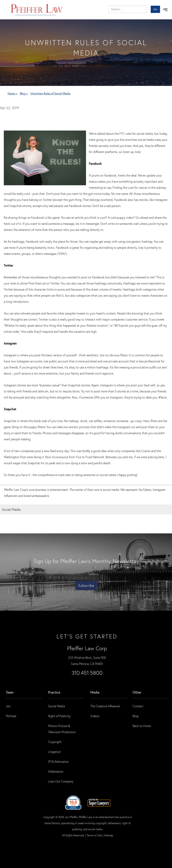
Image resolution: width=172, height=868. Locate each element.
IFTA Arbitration (58, 761)
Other (137, 692)
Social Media (57, 706)
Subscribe (86, 585)
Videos (95, 716)
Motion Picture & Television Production (62, 729)
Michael (11, 716)
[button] (165, 10)
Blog (136, 716)
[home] (37, 10)
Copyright (55, 742)
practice (54, 692)
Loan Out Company (61, 781)
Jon (8, 706)
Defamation (56, 771)
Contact (138, 706)
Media (95, 692)
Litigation (54, 752)
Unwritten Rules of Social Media (50, 93)
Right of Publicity (59, 716)
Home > (13, 93)
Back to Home (142, 726)
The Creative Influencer (105, 706)
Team (10, 692)
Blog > (24, 93)
